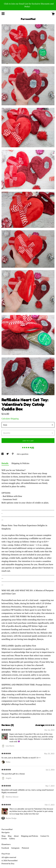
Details (5, 463)
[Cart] (53, 14)
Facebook (5, 848)
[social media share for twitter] (8, 454)
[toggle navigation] (3, 14)
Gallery (12, 838)
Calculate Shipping (10, 419)
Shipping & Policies (20, 463)
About (16, 836)
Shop (4, 836)
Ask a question (23, 454)
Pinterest (25, 848)
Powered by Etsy (8, 863)
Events (4, 838)
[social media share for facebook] (3, 454)
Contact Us (45, 836)
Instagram (16, 848)
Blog (10, 836)
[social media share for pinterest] (13, 454)
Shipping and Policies (30, 836)
